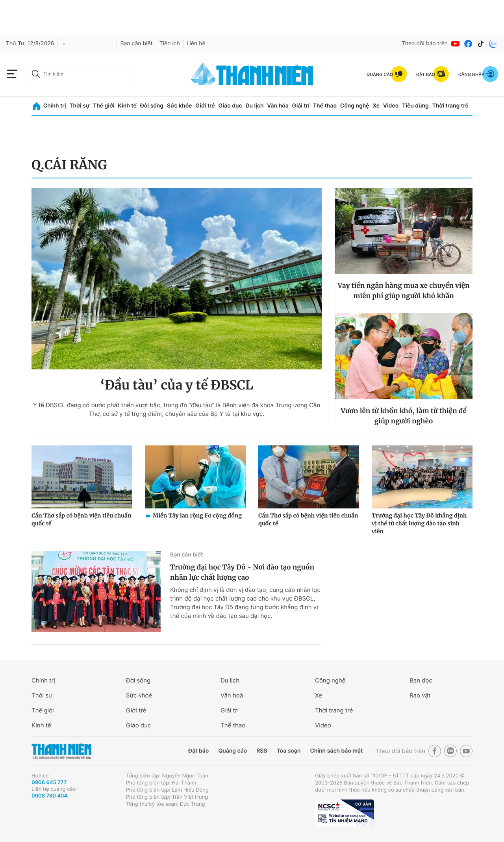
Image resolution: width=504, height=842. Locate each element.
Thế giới (104, 106)
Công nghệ (355, 106)
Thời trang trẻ (450, 106)
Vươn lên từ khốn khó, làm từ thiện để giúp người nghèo (404, 416)
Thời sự (79, 106)
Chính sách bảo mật (336, 751)
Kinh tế (127, 106)
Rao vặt (420, 695)
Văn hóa (278, 106)
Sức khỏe (180, 106)
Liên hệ (196, 44)
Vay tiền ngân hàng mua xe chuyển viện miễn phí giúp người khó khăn (403, 291)
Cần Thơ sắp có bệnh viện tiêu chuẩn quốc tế (82, 519)
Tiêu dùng (415, 106)
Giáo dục (230, 106)
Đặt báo (198, 751)
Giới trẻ (205, 106)
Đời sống (152, 106)
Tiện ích (170, 44)
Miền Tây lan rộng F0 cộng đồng (197, 516)
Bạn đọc (421, 680)
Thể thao (325, 106)
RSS (262, 751)
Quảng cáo (233, 751)
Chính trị (55, 106)
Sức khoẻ (139, 695)
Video (391, 106)
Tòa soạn (289, 751)
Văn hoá (232, 695)
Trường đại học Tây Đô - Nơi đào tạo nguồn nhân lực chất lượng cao (242, 572)
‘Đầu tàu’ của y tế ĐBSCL (177, 385)
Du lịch (254, 106)
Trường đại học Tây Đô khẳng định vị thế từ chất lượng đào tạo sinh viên (419, 523)
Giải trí (301, 106)
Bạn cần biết (136, 44)
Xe (376, 106)
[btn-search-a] (36, 74)
